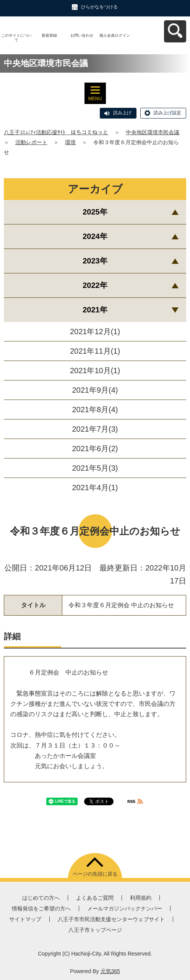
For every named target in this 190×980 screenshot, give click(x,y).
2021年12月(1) (95, 332)
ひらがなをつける (99, 7)
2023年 (95, 261)
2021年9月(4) (95, 390)
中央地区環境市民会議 (153, 132)
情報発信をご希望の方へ (41, 908)
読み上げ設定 (167, 113)
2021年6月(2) (95, 449)
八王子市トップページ (95, 930)
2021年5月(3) (95, 468)
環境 (70, 142)
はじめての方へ (41, 898)
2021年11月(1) (95, 351)
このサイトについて (16, 38)
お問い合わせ (82, 35)
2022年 (95, 285)
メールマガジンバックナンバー (125, 908)
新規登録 (49, 35)
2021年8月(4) (95, 410)
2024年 (95, 236)
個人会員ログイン (115, 35)
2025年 (95, 212)
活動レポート (31, 142)
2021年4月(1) (95, 488)
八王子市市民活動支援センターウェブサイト (111, 919)
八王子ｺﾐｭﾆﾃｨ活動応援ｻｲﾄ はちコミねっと (56, 132)
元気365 (110, 971)
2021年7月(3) (95, 429)
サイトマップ (25, 919)
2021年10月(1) (95, 371)
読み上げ (122, 113)
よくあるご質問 (95, 898)
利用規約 (141, 898)
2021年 (95, 310)
